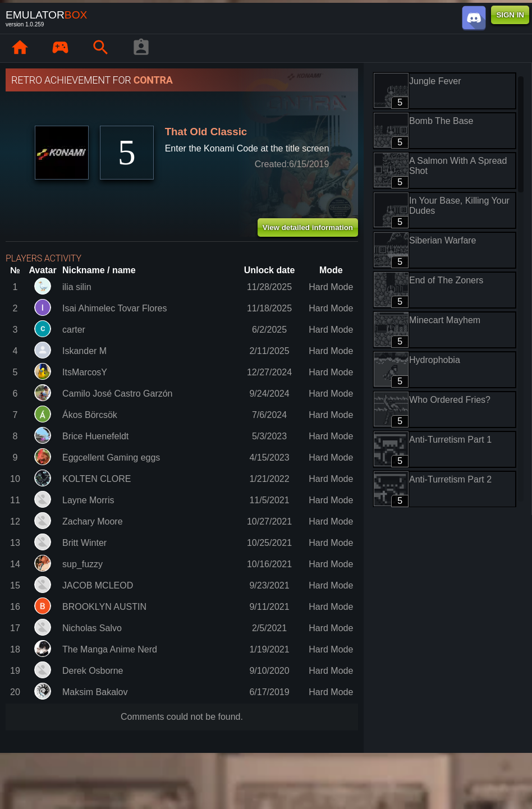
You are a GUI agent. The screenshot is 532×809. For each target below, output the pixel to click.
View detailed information (308, 227)
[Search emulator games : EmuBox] (100, 48)
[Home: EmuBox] (20, 48)
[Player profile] (141, 48)
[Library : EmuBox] (60, 48)
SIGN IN (510, 15)
